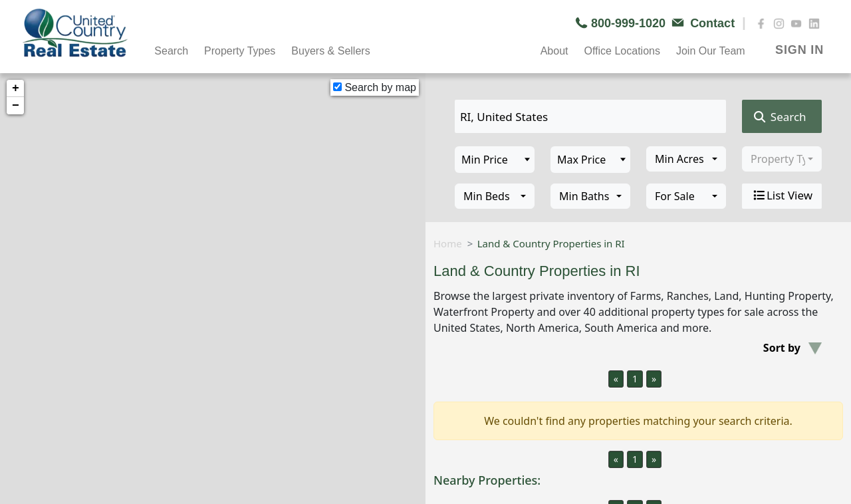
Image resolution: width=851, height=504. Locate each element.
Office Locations (622, 51)
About (554, 51)
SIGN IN (799, 50)
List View (782, 195)
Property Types (240, 51)
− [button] (16, 106)
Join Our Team (711, 51)
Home (448, 243)
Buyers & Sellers (330, 51)
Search (171, 51)
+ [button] (16, 88)
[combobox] (686, 159)
